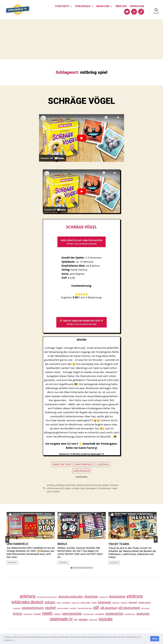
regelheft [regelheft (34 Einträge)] (37, 614)
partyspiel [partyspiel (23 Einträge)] (73, 608)
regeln (67, 488)
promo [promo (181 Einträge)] (17, 613)
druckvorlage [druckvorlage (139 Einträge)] (117, 596)
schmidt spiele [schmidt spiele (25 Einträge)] (89, 614)
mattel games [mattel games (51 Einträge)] (145, 602)
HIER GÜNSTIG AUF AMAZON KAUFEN (82, 242)
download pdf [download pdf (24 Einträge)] (103, 597)
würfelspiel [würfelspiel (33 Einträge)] (93, 620)
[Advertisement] (82, 39)
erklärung (60, 485)
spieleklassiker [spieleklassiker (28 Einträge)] (130, 614)
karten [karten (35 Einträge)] (94, 603)
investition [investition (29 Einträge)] (66, 603)
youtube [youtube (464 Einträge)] (106, 619)
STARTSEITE (62, 6)
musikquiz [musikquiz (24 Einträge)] (17, 608)
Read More (12, 563)
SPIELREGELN (83, 6)
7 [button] (85, 568)
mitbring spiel (53, 488)
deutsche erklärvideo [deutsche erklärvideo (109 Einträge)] (71, 597)
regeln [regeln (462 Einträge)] (47, 613)
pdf (62, 488)
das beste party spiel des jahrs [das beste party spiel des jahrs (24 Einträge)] (47, 597)
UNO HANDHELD (17, 544)
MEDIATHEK (103, 6)
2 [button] (74, 568)
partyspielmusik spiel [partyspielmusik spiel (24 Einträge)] (85, 608)
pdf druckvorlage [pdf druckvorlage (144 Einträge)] (129, 608)
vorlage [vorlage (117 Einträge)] (83, 619)
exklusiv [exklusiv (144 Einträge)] (50, 602)
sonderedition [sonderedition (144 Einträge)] (114, 614)
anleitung (51, 485)
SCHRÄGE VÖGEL (81, 101)
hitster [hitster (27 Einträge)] (59, 603)
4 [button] (78, 568)
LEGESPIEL (103, 464)
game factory (91, 485)
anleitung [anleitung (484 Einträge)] (28, 596)
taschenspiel (105, 488)
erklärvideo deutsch (75, 485)
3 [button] (76, 568)
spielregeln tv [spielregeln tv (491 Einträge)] (61, 619)
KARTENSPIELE (84, 464)
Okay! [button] (155, 639)
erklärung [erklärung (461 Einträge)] (135, 596)
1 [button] (71, 568)
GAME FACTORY (62, 464)
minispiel (114, 485)
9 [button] (89, 568)
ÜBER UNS (121, 6)
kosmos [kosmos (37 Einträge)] (124, 602)
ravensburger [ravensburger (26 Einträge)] (28, 614)
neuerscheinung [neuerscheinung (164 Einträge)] (33, 608)
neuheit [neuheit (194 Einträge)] (50, 608)
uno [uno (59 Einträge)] (76, 620)
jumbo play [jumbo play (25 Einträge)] (75, 603)
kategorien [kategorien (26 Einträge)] (116, 603)
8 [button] (87, 568)
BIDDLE (62, 544)
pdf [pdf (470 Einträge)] (96, 607)
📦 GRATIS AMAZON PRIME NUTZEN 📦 (82, 322)
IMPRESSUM (137, 6)
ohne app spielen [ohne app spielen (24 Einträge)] (63, 608)
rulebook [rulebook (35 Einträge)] (57, 614)
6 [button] (83, 568)
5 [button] (80, 568)
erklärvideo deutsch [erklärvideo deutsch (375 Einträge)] (27, 602)
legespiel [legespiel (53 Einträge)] (133, 602)
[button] (16, 641)
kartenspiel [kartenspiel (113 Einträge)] (104, 602)
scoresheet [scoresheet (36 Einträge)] (100, 614)
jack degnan (103, 485)
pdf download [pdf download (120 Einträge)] (109, 608)
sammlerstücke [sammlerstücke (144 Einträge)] (72, 614)
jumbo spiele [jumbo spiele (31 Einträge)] (85, 603)
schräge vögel (78, 488)
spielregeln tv (92, 488)
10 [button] (92, 568)
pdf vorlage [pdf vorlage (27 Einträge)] (145, 608)
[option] (31, 539)
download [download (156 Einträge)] (91, 596)
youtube (56, 492)
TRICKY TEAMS (119, 544)
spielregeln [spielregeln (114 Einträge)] (143, 614)
